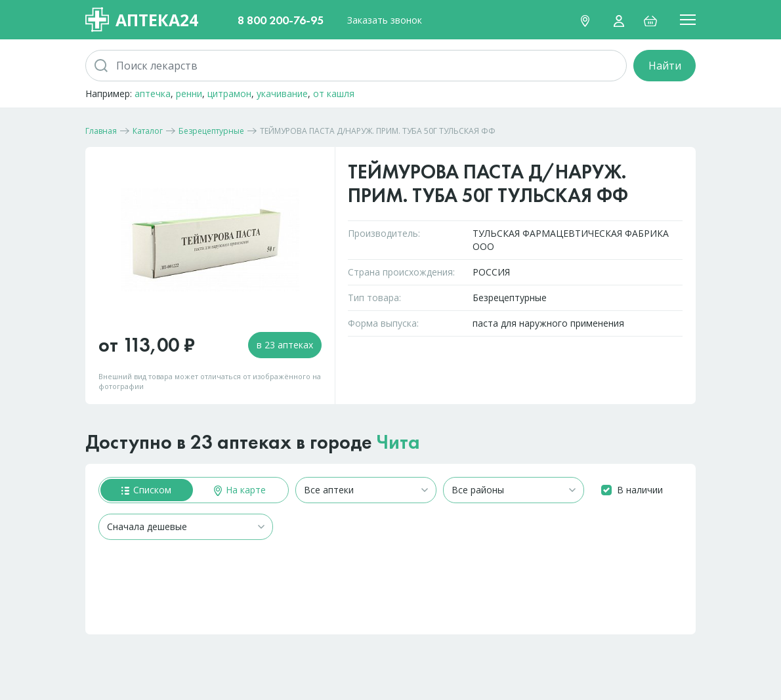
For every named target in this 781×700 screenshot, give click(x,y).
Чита (398, 442)
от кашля (334, 93)
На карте (240, 490)
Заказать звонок (385, 20)
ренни (189, 93)
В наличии (640, 490)
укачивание (282, 93)
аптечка (153, 93)
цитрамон (229, 93)
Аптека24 (142, 20)
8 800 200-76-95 (281, 20)
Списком (146, 490)
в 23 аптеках (285, 345)
